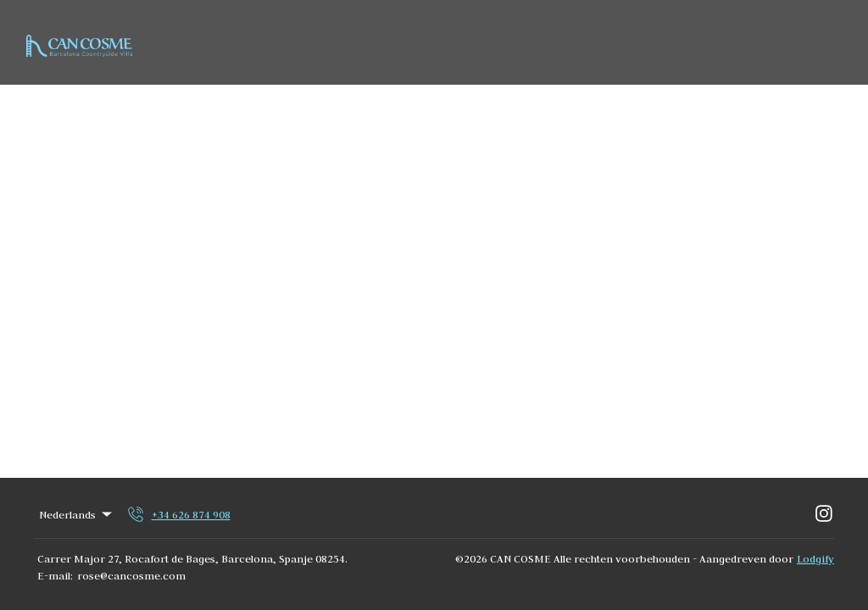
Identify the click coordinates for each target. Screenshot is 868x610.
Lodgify (815, 558)
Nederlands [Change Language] (77, 514)
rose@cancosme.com (131, 575)
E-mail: (55, 575)
